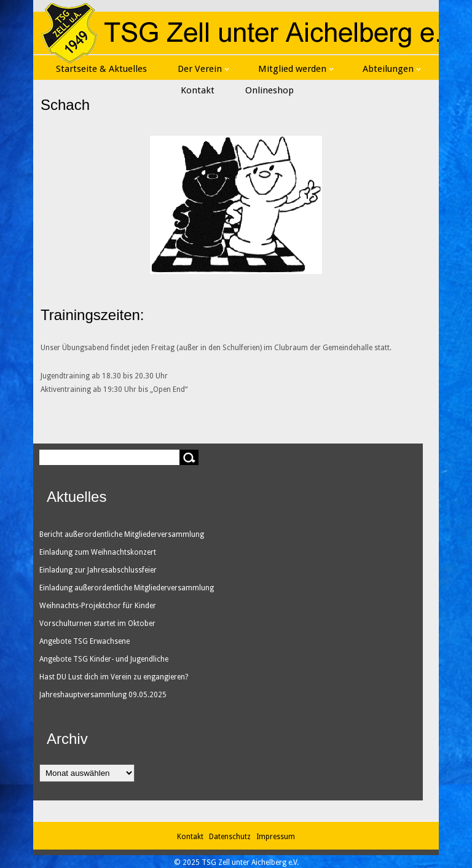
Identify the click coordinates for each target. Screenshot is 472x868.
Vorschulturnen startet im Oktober (97, 624)
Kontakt (198, 90)
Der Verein (203, 69)
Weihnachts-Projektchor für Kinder (98, 606)
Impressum (276, 837)
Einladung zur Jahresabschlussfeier (98, 570)
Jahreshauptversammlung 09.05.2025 (103, 695)
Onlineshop (269, 90)
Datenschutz (232, 837)
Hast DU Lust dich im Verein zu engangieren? (114, 677)
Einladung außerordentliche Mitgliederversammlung (127, 588)
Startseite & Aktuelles (101, 69)
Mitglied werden (296, 69)
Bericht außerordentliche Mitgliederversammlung (122, 534)
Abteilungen (391, 69)
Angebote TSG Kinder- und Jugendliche (104, 659)
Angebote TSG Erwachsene (85, 641)
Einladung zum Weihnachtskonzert (98, 552)
